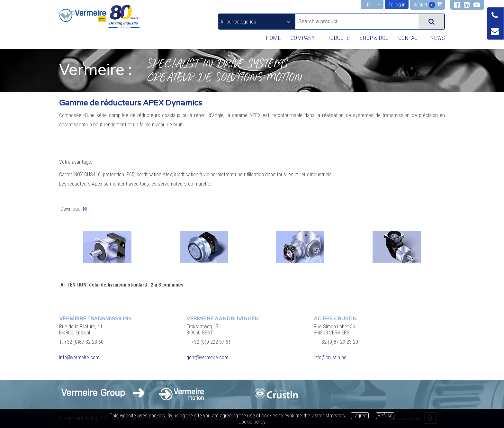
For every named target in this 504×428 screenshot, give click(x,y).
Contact (408, 38)
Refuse (385, 416)
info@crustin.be (330, 357)
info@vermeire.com (79, 357)
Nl (85, 209)
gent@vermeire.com (207, 357)
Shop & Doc (371, 38)
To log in (396, 5)
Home (266, 38)
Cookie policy (252, 422)
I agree (360, 416)
